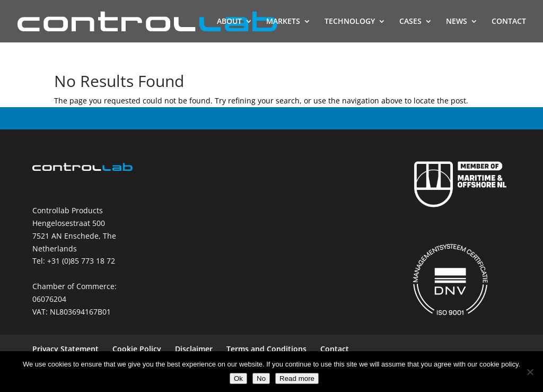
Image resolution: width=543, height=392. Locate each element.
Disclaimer (194, 349)
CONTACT (509, 22)
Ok (238, 378)
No (261, 378)
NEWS (457, 22)
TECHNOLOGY (350, 22)
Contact (335, 349)
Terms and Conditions (266, 349)
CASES (410, 22)
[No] (530, 372)
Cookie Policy (137, 349)
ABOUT (229, 22)
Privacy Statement (65, 349)
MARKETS (283, 22)
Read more (297, 378)
